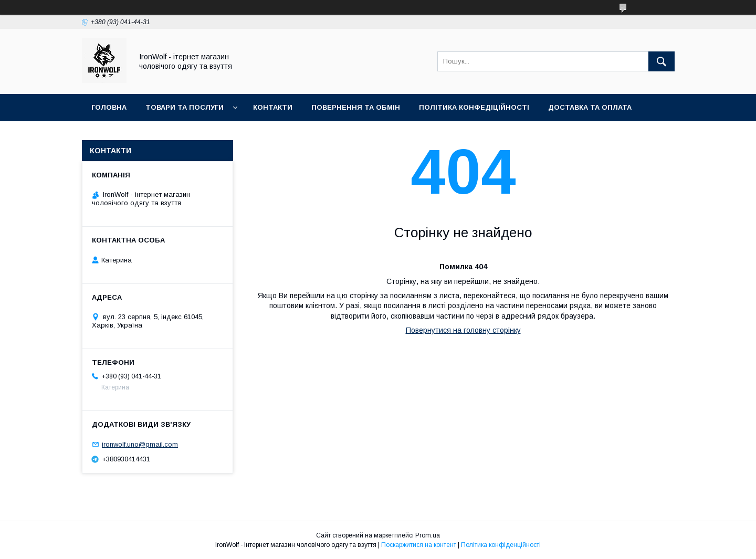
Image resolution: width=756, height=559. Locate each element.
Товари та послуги (185, 107)
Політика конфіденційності (501, 545)
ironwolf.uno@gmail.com (140, 444)
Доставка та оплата (590, 107)
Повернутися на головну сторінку (463, 330)
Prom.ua (428, 535)
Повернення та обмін (356, 107)
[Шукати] (661, 61)
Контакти (273, 107)
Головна (109, 107)
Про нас (108, 135)
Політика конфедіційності (474, 107)
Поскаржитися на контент (419, 545)
